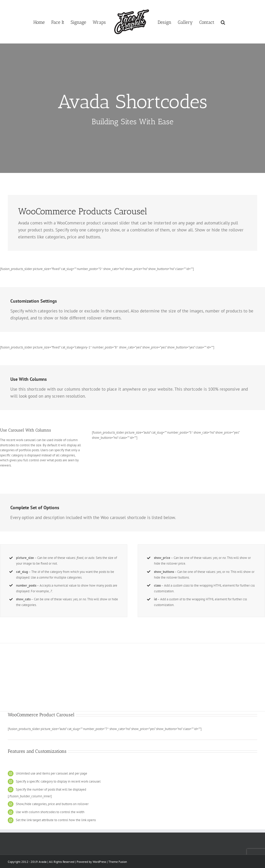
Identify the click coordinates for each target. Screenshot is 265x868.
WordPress (99, 862)
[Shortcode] (132, 108)
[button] (223, 22)
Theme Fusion (118, 862)
